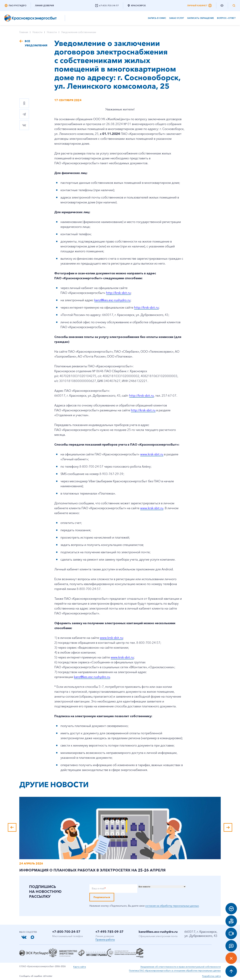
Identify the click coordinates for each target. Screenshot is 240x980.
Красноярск (136, 6)
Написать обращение (201, 18)
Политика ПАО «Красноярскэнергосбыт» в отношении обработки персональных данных (175, 971)
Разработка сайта (211, 976)
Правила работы (105, 939)
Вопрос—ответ (226, 18)
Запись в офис (157, 18)
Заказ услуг (177, 18)
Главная (24, 32)
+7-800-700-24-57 (66, 932)
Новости (37, 32)
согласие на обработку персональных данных (172, 906)
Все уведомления (35, 43)
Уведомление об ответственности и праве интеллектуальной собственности (181, 967)
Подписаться (102, 897)
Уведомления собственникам (79, 32)
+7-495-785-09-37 (109, 932)
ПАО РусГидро (15, 6)
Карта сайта (80, 967)
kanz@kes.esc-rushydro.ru (158, 932)
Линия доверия (44, 6)
